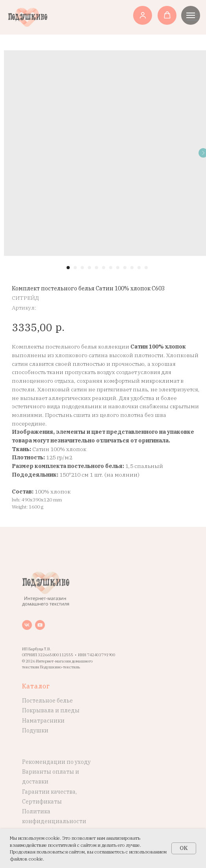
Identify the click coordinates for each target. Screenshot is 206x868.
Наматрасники (43, 721)
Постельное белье (47, 701)
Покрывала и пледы (51, 710)
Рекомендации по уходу (56, 762)
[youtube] (40, 625)
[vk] (27, 625)
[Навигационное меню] (191, 15)
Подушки (35, 730)
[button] (143, 15)
